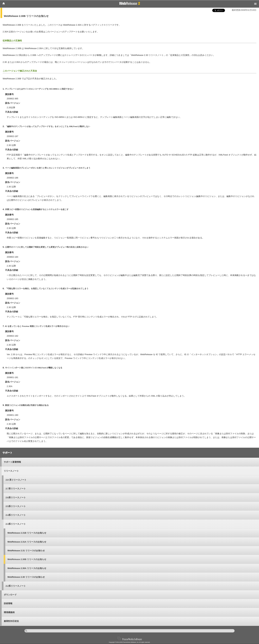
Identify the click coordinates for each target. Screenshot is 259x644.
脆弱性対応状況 (11, 621)
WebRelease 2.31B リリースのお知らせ (27, 533)
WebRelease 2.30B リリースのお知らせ (27, 559)
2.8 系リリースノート (16, 480)
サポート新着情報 (12, 462)
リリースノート (11, 471)
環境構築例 (9, 612)
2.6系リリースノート (16, 498)
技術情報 (8, 603)
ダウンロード (10, 595)
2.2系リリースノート (16, 586)
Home (4, 3)
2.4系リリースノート (16, 515)
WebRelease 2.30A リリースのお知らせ (27, 568)
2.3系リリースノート (16, 524)
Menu (255, 4)
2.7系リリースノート (16, 489)
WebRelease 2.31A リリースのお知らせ (27, 542)
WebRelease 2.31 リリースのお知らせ (26, 551)
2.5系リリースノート (16, 506)
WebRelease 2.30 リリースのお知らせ (26, 577)
